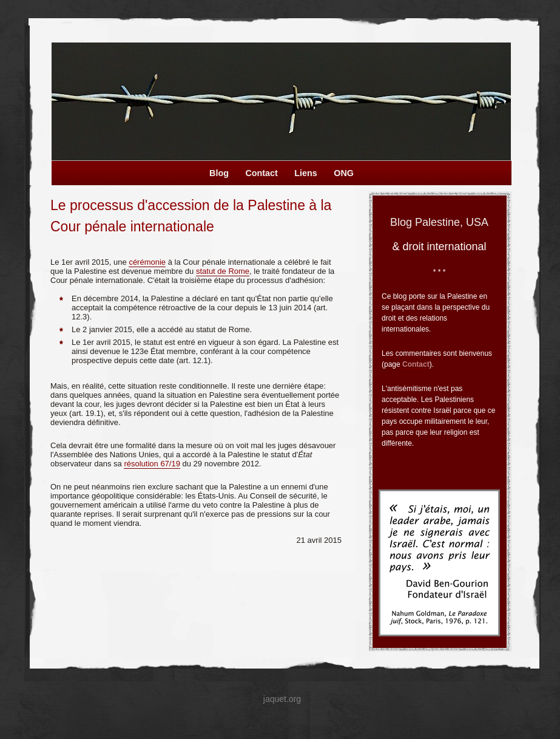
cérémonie (147, 262)
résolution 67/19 (152, 464)
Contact (416, 364)
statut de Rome (223, 271)
